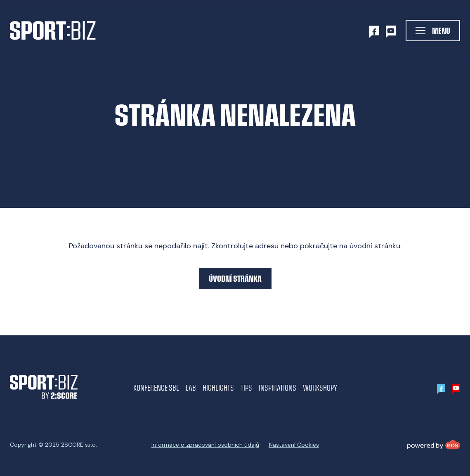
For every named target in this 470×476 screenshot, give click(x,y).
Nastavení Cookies (294, 445)
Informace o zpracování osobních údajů (205, 445)
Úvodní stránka (235, 278)
